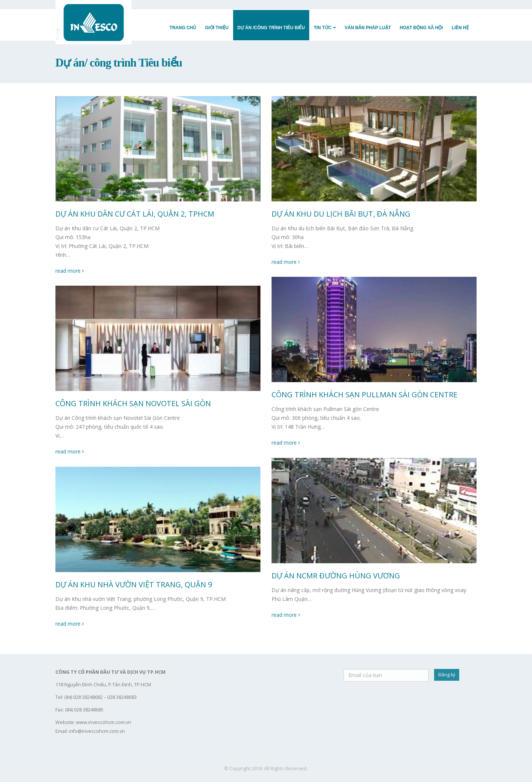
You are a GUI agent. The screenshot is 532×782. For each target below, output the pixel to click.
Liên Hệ (460, 28)
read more (70, 271)
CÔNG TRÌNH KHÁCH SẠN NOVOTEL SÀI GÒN (133, 403)
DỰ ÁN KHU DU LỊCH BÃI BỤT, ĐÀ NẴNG (341, 214)
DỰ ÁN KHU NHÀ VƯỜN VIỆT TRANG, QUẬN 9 (134, 584)
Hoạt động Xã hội (421, 28)
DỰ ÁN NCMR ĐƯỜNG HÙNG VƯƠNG (336, 576)
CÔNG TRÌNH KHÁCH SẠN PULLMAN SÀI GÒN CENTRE (364, 395)
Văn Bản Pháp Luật (368, 28)
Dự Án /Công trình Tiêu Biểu (271, 28)
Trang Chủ (183, 28)
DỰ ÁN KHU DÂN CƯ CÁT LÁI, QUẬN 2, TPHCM (135, 214)
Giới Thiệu (217, 28)
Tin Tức (323, 28)
